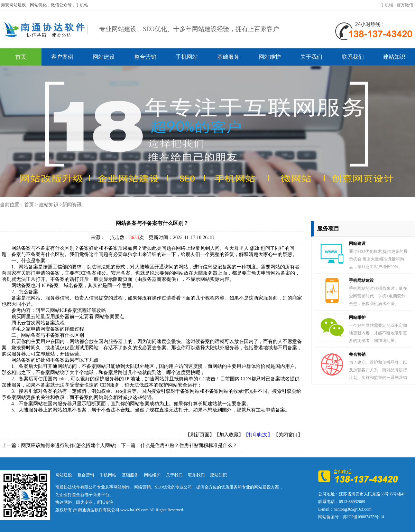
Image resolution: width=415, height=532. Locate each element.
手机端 (387, 5)
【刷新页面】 (200, 435)
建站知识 (394, 57)
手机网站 (187, 57)
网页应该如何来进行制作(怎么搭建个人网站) (69, 445)
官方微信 (405, 5)
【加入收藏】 (229, 435)
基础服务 (228, 57)
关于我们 (311, 57)
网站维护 (270, 57)
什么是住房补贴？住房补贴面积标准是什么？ (189, 445)
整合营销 (145, 57)
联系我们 (353, 57)
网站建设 (104, 57)
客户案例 (62, 57)
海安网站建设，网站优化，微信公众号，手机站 (45, 5)
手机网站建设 (361, 281)
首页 (21, 57)
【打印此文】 (258, 435)
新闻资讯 (72, 205)
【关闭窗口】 (288, 435)
